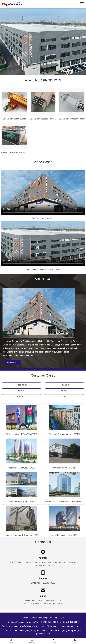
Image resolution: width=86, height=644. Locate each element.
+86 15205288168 (48, 622)
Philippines (22, 385)
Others (64, 397)
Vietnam (22, 391)
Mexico (64, 391)
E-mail (54, 641)
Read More (12, 363)
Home (11, 641)
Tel (75, 641)
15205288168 (49, 583)
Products (32, 641)
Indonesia (21, 397)
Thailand (64, 385)
